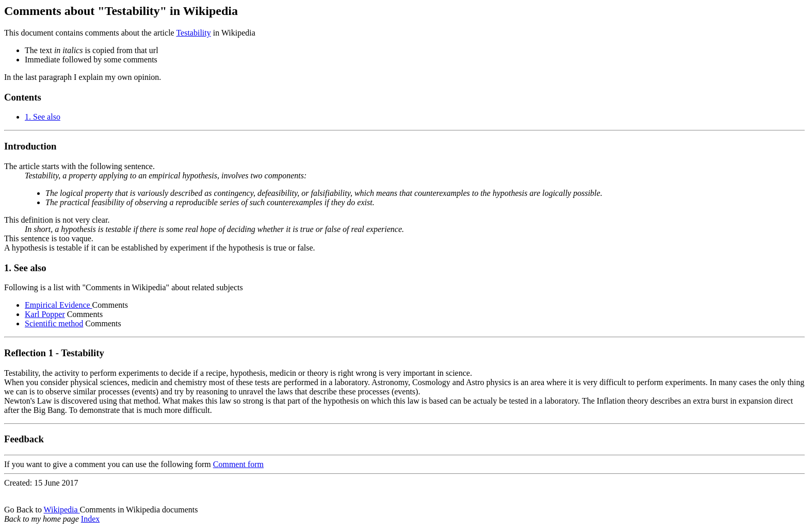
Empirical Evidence (59, 305)
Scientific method (54, 323)
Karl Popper (45, 314)
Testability (193, 33)
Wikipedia (62, 510)
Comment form (238, 464)
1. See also (43, 117)
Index (90, 519)
